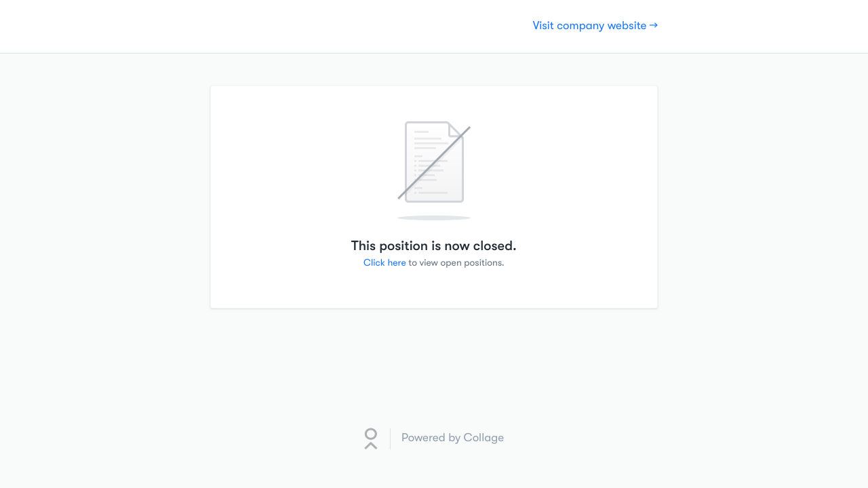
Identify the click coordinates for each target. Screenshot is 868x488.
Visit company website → (595, 26)
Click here (385, 263)
